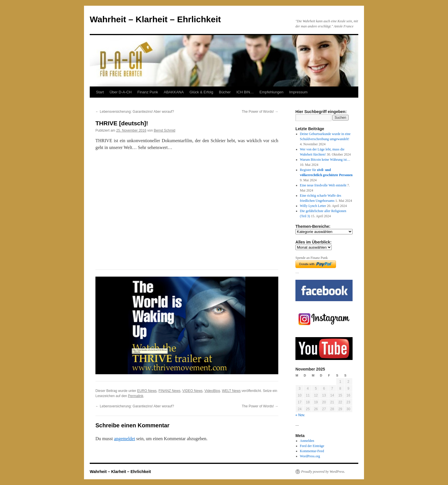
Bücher (225, 92)
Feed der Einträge (312, 446)
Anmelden (307, 441)
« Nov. (300, 415)
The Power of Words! (260, 112)
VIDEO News (192, 391)
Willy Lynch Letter (313, 206)
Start (100, 92)
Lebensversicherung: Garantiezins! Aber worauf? (135, 112)
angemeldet (125, 439)
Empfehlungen (271, 92)
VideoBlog (212, 391)
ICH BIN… (245, 92)
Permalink (136, 396)
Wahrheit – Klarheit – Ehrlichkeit (155, 19)
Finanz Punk (148, 92)
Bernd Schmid (164, 130)
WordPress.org (310, 456)
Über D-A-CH (120, 92)
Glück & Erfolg (201, 92)
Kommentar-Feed (312, 451)
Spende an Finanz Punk (312, 258)
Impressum (298, 92)
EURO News (147, 391)
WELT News (231, 391)
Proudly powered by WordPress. (323, 472)
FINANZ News (170, 391)
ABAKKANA (174, 92)
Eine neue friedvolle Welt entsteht (323, 185)
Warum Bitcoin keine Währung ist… (325, 160)
